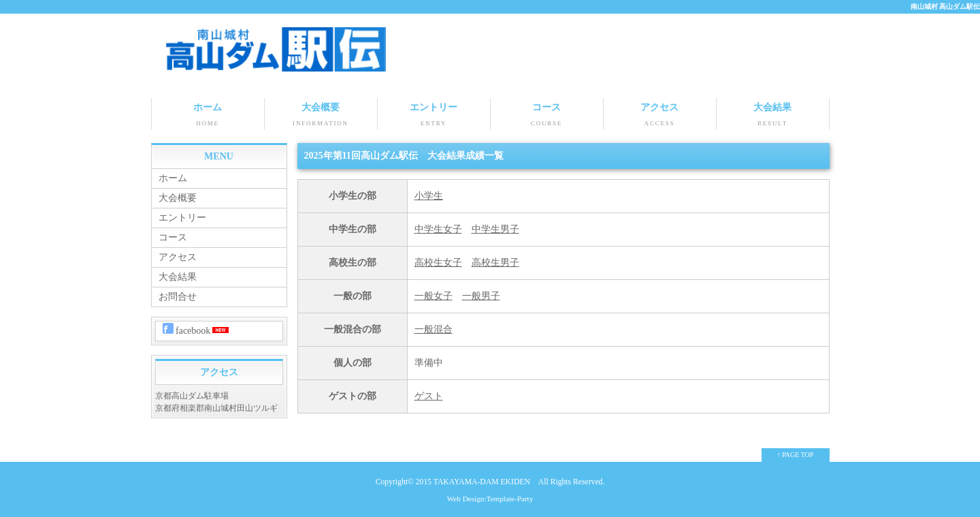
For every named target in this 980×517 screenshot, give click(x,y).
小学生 (429, 196)
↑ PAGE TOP (796, 455)
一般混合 (434, 329)
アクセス (660, 116)
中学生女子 (438, 229)
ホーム (208, 116)
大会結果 (773, 116)
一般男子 (481, 296)
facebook (197, 329)
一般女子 (434, 296)
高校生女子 (438, 263)
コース (547, 116)
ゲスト (429, 396)
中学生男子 (495, 229)
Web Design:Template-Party (490, 499)
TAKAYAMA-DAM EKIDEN (482, 482)
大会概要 (321, 116)
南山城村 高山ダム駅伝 (946, 6)
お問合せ (178, 297)
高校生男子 (495, 263)
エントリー (434, 116)
